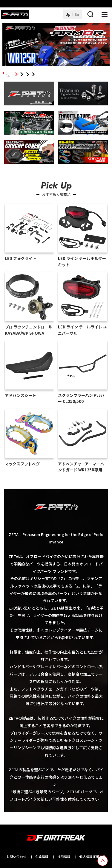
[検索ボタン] (90, 14)
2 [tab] (22, 75)
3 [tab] (28, 75)
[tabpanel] (56, 46)
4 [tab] (33, 75)
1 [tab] (16, 75)
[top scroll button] (103, 861)
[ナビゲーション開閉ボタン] (105, 14)
